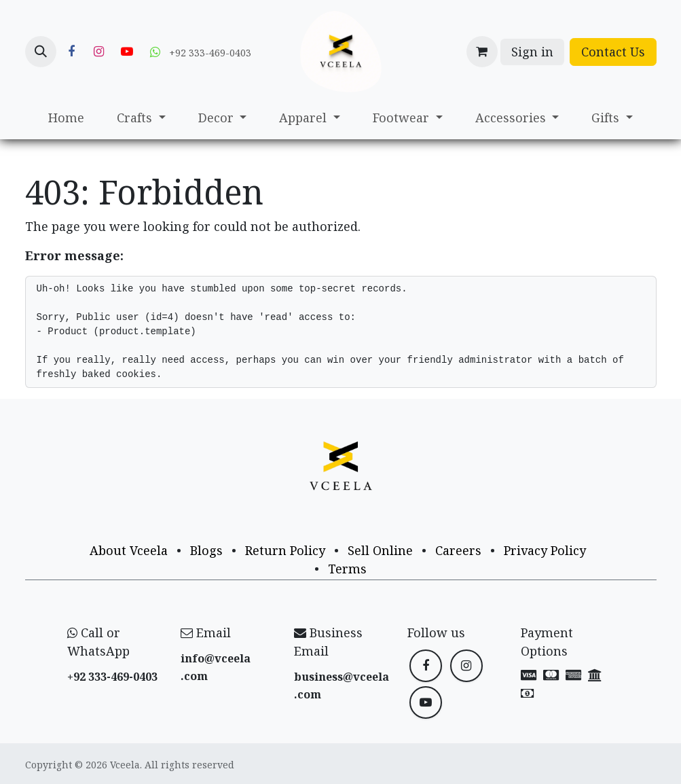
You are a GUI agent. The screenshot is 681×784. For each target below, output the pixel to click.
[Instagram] (99, 52)
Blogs (206, 550)
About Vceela (129, 550)
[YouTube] (127, 52)
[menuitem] (66, 118)
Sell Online (380, 550)
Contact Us (613, 52)
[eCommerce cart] (482, 52)
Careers (458, 550)
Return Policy (285, 550)
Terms (347, 569)
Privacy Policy (545, 550)
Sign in (532, 52)
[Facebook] (71, 52)
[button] (41, 52)
